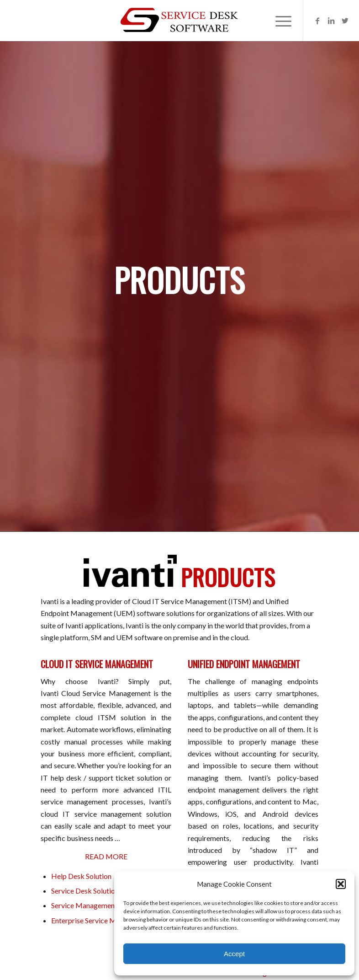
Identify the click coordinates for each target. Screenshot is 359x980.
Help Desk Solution (81, 876)
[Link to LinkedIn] (331, 21)
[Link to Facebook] (317, 21)
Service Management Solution (98, 905)
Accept (234, 954)
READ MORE (106, 856)
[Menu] (279, 21)
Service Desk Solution (85, 891)
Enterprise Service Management (101, 920)
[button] (341, 884)
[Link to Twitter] (345, 21)
